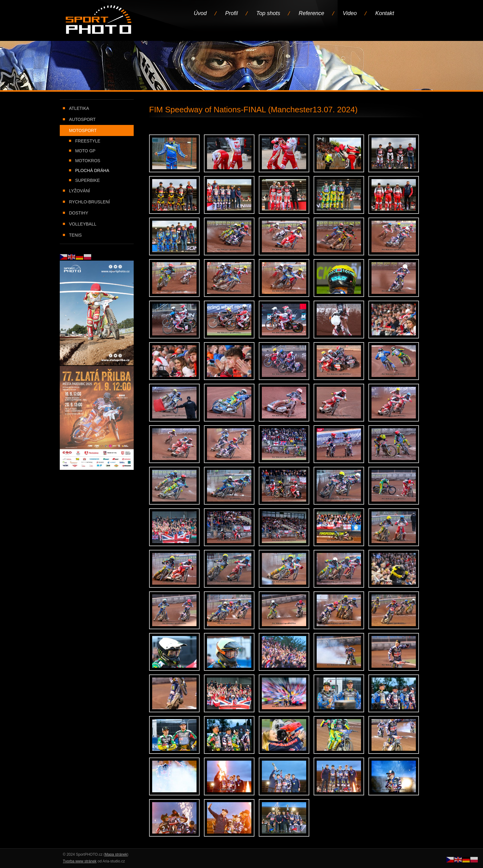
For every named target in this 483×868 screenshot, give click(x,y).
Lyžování (79, 191)
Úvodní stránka (99, 20)
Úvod (200, 13)
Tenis (75, 235)
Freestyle (88, 141)
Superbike (87, 180)
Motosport (83, 130)
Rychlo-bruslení (89, 202)
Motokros (88, 161)
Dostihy (79, 213)
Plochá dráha (92, 170)
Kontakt (385, 13)
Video (350, 13)
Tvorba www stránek (80, 861)
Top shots (268, 13)
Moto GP (85, 151)
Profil (231, 13)
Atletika (79, 108)
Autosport (82, 119)
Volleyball (83, 224)
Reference (311, 13)
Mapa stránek (116, 854)
